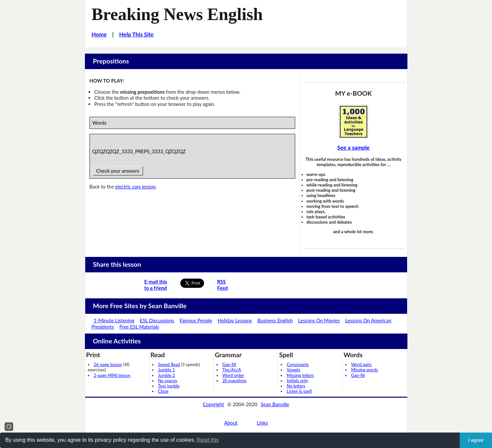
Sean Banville (275, 404)
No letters (296, 386)
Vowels (293, 370)
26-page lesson (108, 364)
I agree (476, 440)
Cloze (163, 391)
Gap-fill (229, 364)
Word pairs (361, 364)
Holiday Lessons (235, 320)
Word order (233, 375)
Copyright (213, 404)
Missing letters (300, 375)
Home (99, 34)
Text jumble (169, 386)
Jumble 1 (166, 370)
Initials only (297, 381)
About (231, 423)
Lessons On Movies (319, 320)
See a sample (353, 148)
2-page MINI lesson (112, 375)
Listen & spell (299, 391)
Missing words (364, 370)
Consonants (298, 364)
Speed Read (169, 364)
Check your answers (118, 171)
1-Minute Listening (114, 320)
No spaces (168, 381)
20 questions (235, 381)
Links (262, 423)
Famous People (196, 320)
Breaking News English (177, 14)
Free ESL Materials (139, 327)
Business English (275, 320)
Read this (208, 440)
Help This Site (136, 34)
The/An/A (232, 370)
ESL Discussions (157, 320)
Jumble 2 (166, 375)
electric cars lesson (135, 187)
